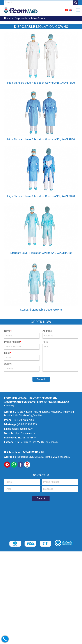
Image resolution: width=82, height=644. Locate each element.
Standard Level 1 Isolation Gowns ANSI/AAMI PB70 (41, 253)
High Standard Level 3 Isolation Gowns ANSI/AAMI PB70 (41, 139)
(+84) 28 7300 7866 (23, 420)
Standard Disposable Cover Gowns (41, 310)
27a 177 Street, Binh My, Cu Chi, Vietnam (36, 442)
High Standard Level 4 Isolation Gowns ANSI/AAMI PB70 (41, 83)
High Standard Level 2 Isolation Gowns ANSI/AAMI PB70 (41, 196)
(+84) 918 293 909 (27, 424)
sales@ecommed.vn (22, 429)
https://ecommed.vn (25, 433)
